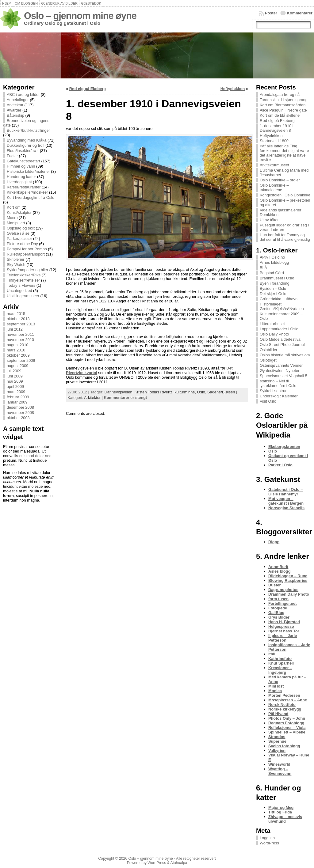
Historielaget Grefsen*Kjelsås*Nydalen (282, 306)
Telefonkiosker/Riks (24, 275)
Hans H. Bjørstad (284, 622)
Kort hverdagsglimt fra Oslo (31, 197)
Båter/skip (15, 115)
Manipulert (16, 223)
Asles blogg (280, 571)
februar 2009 (18, 397)
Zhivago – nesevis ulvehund (285, 819)
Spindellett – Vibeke (287, 732)
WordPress (269, 843)
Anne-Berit (278, 567)
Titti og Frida (280, 812)
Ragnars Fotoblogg (286, 723)
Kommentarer (300, 13)
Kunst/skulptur (19, 212)
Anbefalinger (18, 100)
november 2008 (20, 413)
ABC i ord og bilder (23, 95)
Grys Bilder (279, 617)
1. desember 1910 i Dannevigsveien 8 (277, 128)
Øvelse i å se (18, 233)
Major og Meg (281, 807)
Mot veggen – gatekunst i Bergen (286, 501)
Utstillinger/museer (23, 296)
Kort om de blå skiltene (280, 115)
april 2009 (15, 387)
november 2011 (20, 334)
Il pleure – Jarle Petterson (283, 638)
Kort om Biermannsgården (283, 105)
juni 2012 (15, 329)
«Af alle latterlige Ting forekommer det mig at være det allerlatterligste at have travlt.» (284, 153)
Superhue (277, 741)
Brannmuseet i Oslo (277, 278)
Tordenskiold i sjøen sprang (284, 100)
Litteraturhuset (272, 324)
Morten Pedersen (284, 695)
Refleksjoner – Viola (287, 728)
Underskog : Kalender (279, 396)
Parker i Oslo (280, 465)
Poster (271, 13)
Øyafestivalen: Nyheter (280, 371)
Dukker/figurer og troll (25, 145)
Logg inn (267, 838)
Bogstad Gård (272, 273)
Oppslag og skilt (21, 228)
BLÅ (263, 268)
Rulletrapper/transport (26, 254)
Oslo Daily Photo (274, 334)
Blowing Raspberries (288, 580)
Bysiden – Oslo (273, 288)
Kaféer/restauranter (24, 187)
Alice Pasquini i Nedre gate (283, 110)
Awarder (14, 110)
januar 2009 (17, 402)
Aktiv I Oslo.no (272, 257)
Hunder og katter (21, 177)
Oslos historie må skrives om (285, 355)
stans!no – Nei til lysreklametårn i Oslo (278, 383)
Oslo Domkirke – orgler (280, 180)
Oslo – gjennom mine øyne (80, 16)
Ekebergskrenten (284, 447)
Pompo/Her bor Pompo (27, 249)
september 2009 (21, 360)
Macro (12, 218)
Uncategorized (19, 291)
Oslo (201, 392)
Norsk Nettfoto (282, 705)
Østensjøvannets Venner (281, 365)
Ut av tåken (270, 220)
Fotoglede (278, 608)
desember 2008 (20, 407)
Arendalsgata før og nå (280, 95)
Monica (275, 691)
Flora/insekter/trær (23, 151)
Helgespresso (281, 626)
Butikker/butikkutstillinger (28, 130)
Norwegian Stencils (286, 508)
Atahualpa (179, 863)
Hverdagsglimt (19, 182)
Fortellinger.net (282, 603)
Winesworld (279, 764)
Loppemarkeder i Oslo (279, 329)
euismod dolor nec (35, 456)
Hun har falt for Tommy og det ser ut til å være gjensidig (285, 237)
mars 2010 (16, 350)
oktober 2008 (18, 418)
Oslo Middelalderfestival (281, 339)
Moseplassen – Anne (288, 700)
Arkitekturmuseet (274, 165)
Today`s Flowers (21, 285)
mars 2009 (16, 392)
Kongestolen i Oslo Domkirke (285, 195)
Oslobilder (269, 350)
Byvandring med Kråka (27, 140)
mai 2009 (15, 381)
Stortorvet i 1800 (274, 141)
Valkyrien (277, 750)
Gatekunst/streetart (23, 161)
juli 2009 (14, 371)
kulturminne (185, 392)
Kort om (14, 207)
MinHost (276, 686)
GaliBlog (276, 613)
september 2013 (21, 324)
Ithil (272, 654)
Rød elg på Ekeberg (88, 89)
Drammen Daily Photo (289, 594)
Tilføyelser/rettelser (23, 280)
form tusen (278, 599)
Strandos (277, 737)
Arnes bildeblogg (274, 262)
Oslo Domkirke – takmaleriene (274, 188)
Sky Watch (16, 265)
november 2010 (20, 340)
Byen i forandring (275, 283)
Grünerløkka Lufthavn (279, 299)
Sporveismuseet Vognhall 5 (283, 376)
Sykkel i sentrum (274, 391)
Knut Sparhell (281, 663)
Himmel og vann (21, 166)
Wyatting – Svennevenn (280, 771)
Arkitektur (15, 105)
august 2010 (17, 345)
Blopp (274, 542)
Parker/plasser (19, 239)
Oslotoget (268, 360)
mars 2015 (16, 314)
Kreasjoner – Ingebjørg (280, 670)
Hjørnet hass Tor (284, 631)
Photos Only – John (287, 718)
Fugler (12, 156)
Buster (275, 585)
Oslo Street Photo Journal (282, 345)
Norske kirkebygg (285, 709)
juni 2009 (15, 376)
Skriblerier (16, 259)
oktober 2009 (18, 355)
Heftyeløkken (233, 89)
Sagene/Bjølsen (221, 392)
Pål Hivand (278, 714)
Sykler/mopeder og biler (27, 270)
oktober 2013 (18, 319)
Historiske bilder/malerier (28, 171)
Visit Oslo (268, 401)
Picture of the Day (22, 244)
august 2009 (17, 366)
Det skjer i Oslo (273, 294)
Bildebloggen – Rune (288, 576)
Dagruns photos (283, 590)
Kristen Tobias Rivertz (154, 392)
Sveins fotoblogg (284, 746)
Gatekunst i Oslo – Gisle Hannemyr (285, 492)
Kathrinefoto (280, 659)
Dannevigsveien (119, 392)
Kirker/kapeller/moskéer (27, 192)
